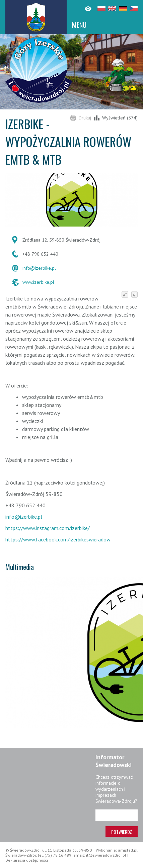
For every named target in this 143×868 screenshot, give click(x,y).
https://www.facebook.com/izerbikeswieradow (58, 539)
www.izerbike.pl (38, 282)
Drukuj (85, 118)
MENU (79, 25)
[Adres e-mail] (117, 815)
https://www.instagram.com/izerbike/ (48, 528)
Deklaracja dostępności (27, 860)
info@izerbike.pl (39, 268)
